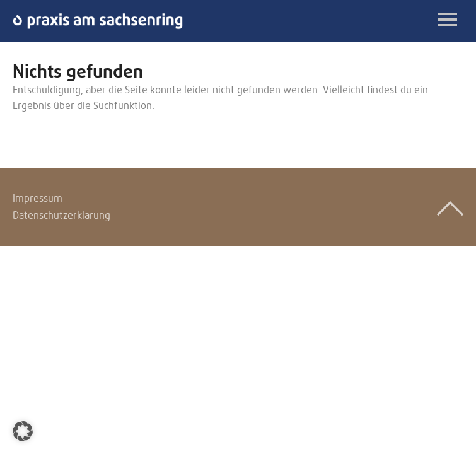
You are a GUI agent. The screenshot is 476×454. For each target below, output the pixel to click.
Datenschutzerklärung (61, 216)
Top (450, 209)
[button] (23, 431)
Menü (448, 20)
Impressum (38, 199)
